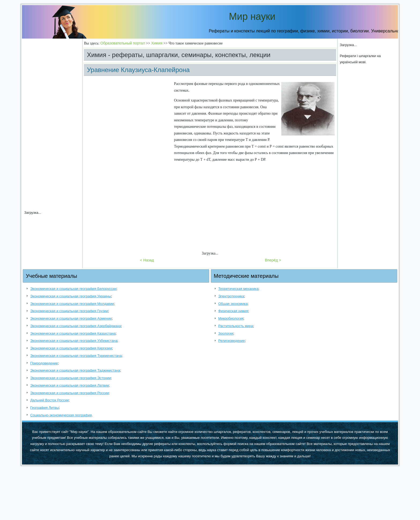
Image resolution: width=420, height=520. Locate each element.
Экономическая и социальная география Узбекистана (74, 341)
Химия (157, 43)
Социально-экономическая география (61, 415)
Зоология (226, 333)
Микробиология (231, 318)
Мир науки (252, 16)
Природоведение (44, 363)
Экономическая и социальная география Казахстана (73, 333)
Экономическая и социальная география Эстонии (71, 378)
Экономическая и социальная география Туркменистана (76, 356)
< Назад (147, 260)
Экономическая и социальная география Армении (71, 318)
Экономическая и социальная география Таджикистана (75, 370)
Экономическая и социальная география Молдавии (72, 304)
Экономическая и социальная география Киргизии (71, 348)
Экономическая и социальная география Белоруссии (73, 289)
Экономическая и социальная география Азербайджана (76, 326)
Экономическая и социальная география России (70, 393)
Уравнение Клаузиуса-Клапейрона (138, 70)
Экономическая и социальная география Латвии (70, 385)
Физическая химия (233, 311)
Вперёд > (273, 260)
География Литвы (44, 408)
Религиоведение (232, 341)
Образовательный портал (123, 43)
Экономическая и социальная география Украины (71, 296)
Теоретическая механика (238, 289)
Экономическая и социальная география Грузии (69, 311)
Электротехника (231, 296)
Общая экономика (233, 304)
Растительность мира (236, 326)
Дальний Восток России (49, 400)
